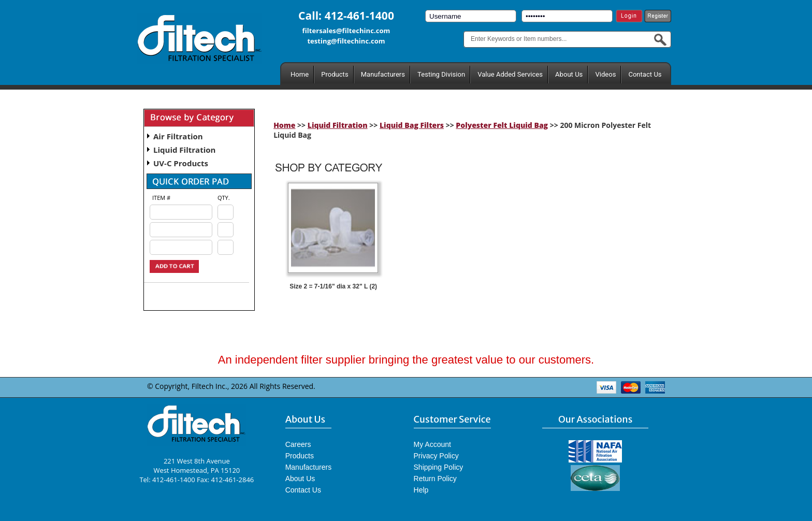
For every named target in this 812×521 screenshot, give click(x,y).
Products (335, 74)
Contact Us (645, 74)
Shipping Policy (439, 467)
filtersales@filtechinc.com (346, 31)
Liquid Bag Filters (412, 125)
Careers (298, 444)
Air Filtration (178, 136)
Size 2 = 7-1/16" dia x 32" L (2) (333, 286)
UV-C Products (181, 163)
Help (421, 490)
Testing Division (441, 74)
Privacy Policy (436, 456)
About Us (569, 74)
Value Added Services (510, 74)
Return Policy (435, 479)
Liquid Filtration (184, 150)
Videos (605, 74)
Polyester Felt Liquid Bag (502, 125)
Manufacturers (383, 74)
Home (300, 74)
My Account (432, 444)
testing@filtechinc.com (346, 41)
